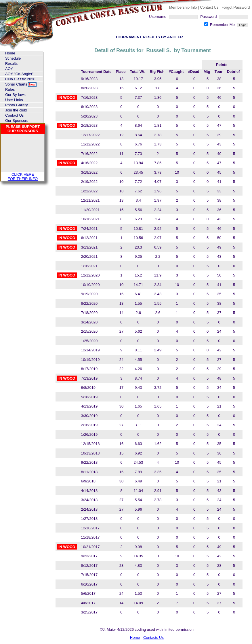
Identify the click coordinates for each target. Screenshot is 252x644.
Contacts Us (153, 638)
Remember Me (220, 25)
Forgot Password (236, 7)
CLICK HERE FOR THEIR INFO (23, 177)
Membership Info (183, 7)
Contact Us (210, 7)
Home (135, 638)
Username (175, 17)
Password (224, 17)
